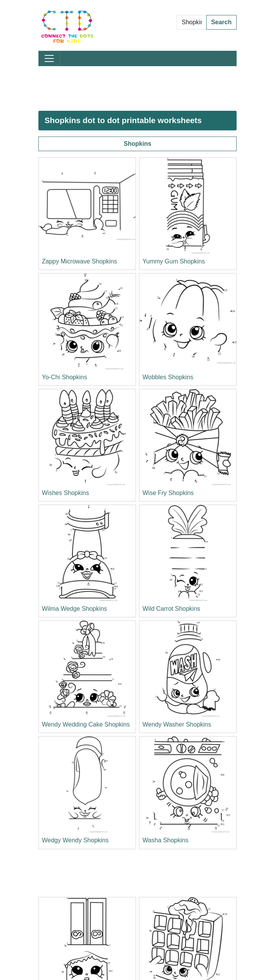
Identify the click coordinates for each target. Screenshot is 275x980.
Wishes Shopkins (65, 493)
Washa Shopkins (165, 840)
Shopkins (137, 144)
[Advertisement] (137, 88)
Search (221, 22)
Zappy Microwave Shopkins (80, 261)
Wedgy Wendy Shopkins (75, 840)
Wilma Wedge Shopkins (75, 609)
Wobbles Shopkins (168, 377)
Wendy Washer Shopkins (177, 724)
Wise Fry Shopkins (168, 493)
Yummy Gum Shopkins (174, 261)
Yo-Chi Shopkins (65, 377)
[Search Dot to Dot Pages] (192, 22)
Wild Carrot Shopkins (171, 609)
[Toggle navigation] (49, 58)
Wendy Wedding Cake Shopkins (86, 724)
